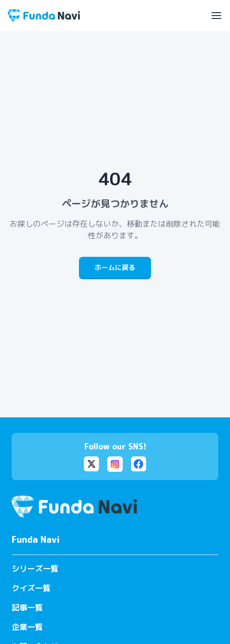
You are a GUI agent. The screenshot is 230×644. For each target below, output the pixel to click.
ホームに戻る (115, 267)
